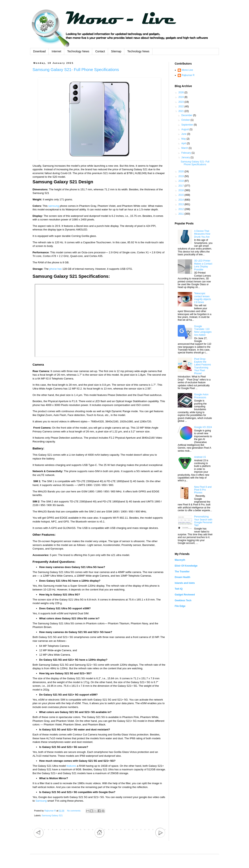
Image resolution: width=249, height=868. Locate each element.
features (71, 766)
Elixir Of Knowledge (186, 566)
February (186, 153)
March (185, 148)
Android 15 (200, 457)
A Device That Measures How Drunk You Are (202, 234)
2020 (182, 171)
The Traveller (182, 572)
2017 (182, 186)
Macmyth (180, 560)
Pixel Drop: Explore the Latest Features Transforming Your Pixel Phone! (203, 366)
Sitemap (116, 51)
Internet (56, 51)
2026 (182, 92)
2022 (182, 106)
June (184, 134)
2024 (182, 97)
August (185, 129)
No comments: (74, 811)
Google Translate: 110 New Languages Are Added (203, 331)
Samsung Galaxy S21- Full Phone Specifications (76, 70)
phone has (56, 269)
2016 (182, 190)
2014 (182, 200)
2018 (182, 181)
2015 (182, 195)
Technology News (78, 51)
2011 (182, 214)
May (184, 139)
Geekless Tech (183, 600)
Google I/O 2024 (203, 427)
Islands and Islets (185, 583)
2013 (182, 204)
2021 (182, 111)
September (188, 125)
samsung (54, 206)
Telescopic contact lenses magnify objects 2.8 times (203, 298)
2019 (182, 176)
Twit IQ (179, 589)
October (186, 120)
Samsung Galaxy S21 (52, 815)
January (186, 157)
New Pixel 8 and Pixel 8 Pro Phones (203, 490)
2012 (182, 209)
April (184, 143)
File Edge (180, 606)
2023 (182, 102)
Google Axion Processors (201, 396)
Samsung (41, 801)
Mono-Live (187, 70)
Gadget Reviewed (185, 595)
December (187, 115)
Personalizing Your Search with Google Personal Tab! (203, 521)
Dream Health (182, 577)
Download (39, 51)
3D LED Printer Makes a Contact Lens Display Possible (203, 265)
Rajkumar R (188, 75)
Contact (100, 51)
